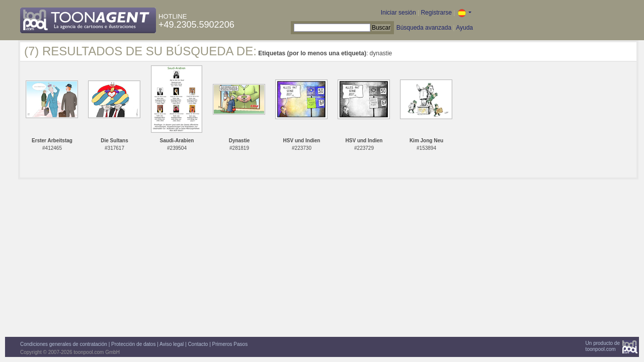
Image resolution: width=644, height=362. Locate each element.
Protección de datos (133, 344)
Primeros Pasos (230, 344)
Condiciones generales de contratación (64, 344)
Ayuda (464, 28)
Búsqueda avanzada (424, 28)
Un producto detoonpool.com (603, 346)
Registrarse (436, 13)
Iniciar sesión (398, 13)
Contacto (198, 344)
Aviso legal (172, 344)
